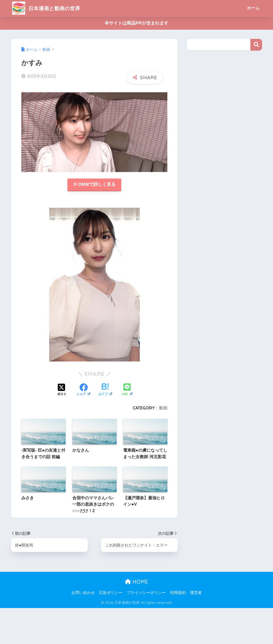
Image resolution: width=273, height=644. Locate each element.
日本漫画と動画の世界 (52, 8)
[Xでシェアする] (62, 390)
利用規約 (178, 593)
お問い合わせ (83, 593)
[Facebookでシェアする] (83, 390)
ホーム (253, 8)
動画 (163, 408)
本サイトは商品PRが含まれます (136, 23)
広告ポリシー (111, 593)
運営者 (196, 593)
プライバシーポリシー (146, 593)
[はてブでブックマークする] (105, 390)
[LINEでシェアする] (127, 390)
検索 (256, 45)
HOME (136, 582)
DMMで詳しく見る (94, 185)
